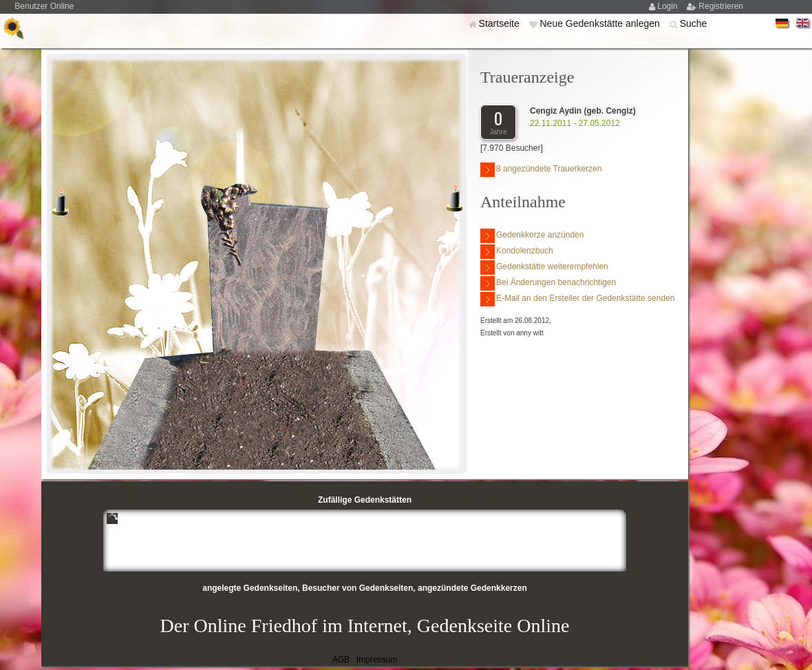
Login (669, 6)
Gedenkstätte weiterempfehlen (544, 268)
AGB (341, 660)
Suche (694, 23)
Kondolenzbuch (517, 252)
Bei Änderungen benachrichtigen (548, 283)
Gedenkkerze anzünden (532, 236)
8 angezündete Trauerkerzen (541, 170)
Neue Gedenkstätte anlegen (601, 23)
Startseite (501, 23)
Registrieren (721, 6)
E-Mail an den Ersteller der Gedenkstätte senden (577, 299)
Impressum (377, 660)
